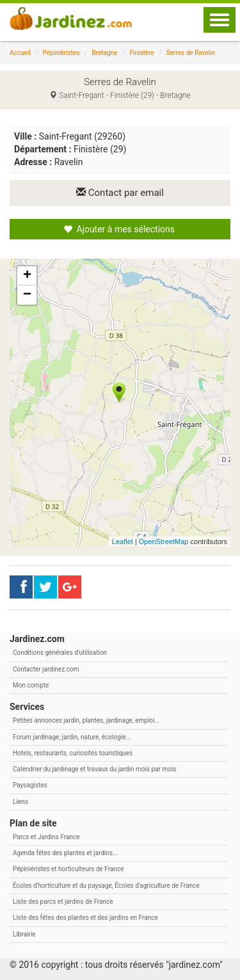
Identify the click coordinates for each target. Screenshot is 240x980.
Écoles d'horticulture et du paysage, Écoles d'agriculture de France (106, 886)
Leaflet (123, 542)
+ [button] (27, 276)
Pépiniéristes (61, 53)
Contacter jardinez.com (46, 669)
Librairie (24, 934)
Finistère (142, 53)
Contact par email (120, 193)
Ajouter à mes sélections (119, 229)
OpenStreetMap (164, 542)
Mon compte (31, 685)
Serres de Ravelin (191, 53)
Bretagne (104, 53)
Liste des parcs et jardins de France (63, 902)
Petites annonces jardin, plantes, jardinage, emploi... (86, 720)
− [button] (27, 295)
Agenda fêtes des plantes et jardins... (65, 853)
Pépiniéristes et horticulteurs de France (68, 869)
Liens (20, 802)
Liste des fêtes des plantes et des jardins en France (85, 918)
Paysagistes (30, 785)
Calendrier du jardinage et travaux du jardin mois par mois (94, 769)
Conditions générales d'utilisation (60, 653)
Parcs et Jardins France (46, 837)
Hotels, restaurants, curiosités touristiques (73, 753)
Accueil (20, 53)
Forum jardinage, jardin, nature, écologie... (72, 737)
